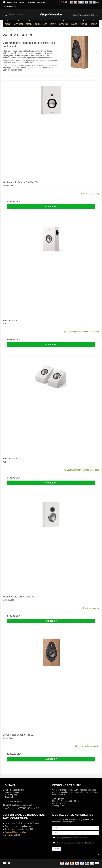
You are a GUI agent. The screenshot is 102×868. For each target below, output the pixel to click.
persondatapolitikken (86, 843)
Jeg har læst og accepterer (76, 843)
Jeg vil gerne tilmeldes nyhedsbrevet (72, 837)
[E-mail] (76, 833)
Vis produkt (51, 207)
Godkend (57, 849)
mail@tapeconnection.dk (22, 805)
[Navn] (76, 828)
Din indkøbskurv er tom (86, 15)
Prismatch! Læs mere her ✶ (17, 832)
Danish (64, 2)
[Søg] (15, 15)
